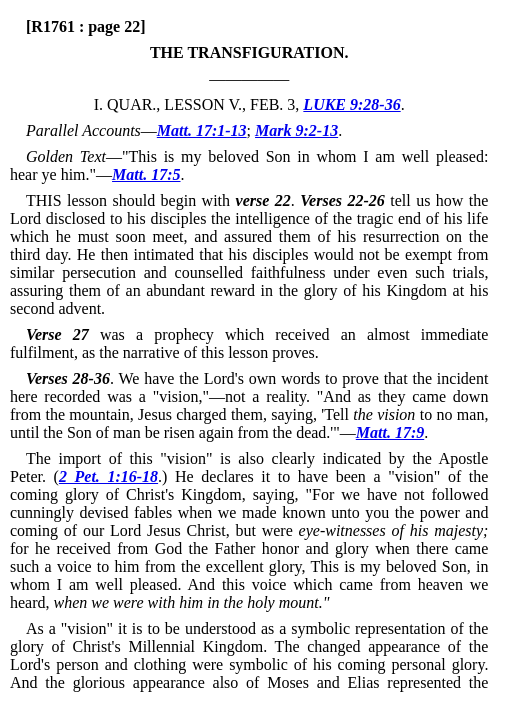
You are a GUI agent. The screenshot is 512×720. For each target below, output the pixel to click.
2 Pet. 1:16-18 (108, 476)
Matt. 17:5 (146, 174)
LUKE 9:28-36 (351, 104)
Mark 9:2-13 (296, 130)
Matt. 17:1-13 (202, 130)
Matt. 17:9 (390, 432)
